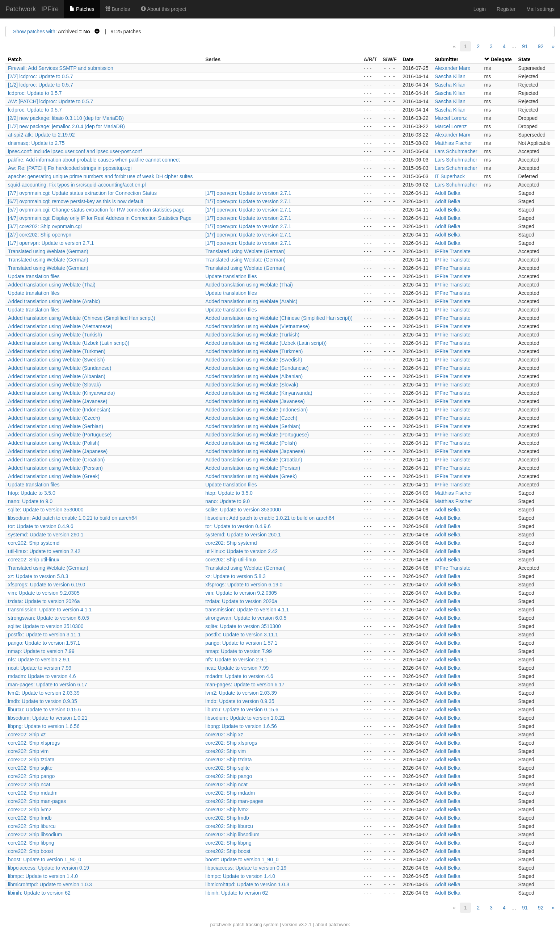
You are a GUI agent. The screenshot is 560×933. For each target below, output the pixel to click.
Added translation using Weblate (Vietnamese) (60, 326)
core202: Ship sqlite (30, 768)
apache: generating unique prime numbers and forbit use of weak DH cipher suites (100, 176)
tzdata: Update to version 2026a (44, 601)
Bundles (118, 9)
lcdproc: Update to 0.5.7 (35, 93)
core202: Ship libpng (31, 843)
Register (506, 9)
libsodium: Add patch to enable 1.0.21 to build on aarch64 (72, 518)
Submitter (447, 59)
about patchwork (332, 924)
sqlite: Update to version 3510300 (46, 626)
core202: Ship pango (31, 776)
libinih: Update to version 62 (39, 893)
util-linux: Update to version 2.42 (44, 551)
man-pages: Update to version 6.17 (48, 685)
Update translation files (34, 276)
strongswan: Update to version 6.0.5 (49, 618)
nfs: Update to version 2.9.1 (39, 660)
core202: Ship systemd (34, 543)
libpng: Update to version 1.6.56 (44, 726)
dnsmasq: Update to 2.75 (36, 143)
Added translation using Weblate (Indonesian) (59, 410)
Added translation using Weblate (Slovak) (54, 385)
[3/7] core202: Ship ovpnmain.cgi (45, 226)
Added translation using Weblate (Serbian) (56, 426)
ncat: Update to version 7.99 (40, 668)
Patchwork (21, 9)
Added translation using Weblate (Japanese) (58, 451)
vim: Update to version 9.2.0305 (44, 593)
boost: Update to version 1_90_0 (45, 859)
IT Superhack (450, 176)
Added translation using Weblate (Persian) (55, 468)
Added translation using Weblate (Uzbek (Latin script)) (69, 343)
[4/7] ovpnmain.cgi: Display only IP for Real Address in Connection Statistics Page (100, 218)
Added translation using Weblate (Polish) (54, 443)
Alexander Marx (452, 68)
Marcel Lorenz (451, 118)
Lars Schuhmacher (456, 151)
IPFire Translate (453, 251)
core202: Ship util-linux (34, 560)
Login (480, 9)
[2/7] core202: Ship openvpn (40, 235)
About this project (163, 9)
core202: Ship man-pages (37, 801)
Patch (15, 59)
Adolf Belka (448, 193)
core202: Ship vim (28, 751)
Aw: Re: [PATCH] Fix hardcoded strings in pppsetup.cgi (70, 168)
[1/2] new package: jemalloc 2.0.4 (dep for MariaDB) (66, 126)
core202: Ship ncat (29, 785)
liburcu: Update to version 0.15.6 (45, 710)
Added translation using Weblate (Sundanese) (60, 368)
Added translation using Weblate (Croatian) (56, 460)
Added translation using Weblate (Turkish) (55, 335)
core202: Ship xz (27, 735)
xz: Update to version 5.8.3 (38, 576)
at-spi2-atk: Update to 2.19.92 (41, 135)
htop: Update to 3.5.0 (32, 493)
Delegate (501, 59)
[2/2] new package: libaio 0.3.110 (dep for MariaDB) (66, 118)
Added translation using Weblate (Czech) (54, 418)
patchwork (221, 924)
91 (525, 46)
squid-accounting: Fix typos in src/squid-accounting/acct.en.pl (77, 185)
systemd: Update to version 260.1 (46, 535)
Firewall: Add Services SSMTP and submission (61, 68)
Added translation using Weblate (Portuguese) (60, 435)
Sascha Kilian (450, 76)
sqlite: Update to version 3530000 (46, 510)
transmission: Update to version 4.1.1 (50, 610)
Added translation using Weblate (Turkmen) (57, 351)
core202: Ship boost (31, 851)
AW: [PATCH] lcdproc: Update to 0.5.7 (50, 101)
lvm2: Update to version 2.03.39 (44, 693)
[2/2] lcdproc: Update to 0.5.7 (41, 76)
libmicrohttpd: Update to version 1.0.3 (50, 884)
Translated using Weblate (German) (48, 251)
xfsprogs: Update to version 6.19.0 (47, 585)
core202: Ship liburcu (32, 826)
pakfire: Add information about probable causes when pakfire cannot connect (94, 160)
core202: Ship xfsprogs (34, 743)
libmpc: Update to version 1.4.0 (43, 876)
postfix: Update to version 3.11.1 (44, 635)
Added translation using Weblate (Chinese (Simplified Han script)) (82, 318)
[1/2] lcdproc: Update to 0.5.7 (41, 85)
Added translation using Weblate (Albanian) (57, 376)
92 (541, 46)
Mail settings (540, 9)
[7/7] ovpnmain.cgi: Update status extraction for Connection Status (82, 193)
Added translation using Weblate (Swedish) (56, 360)
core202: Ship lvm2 (30, 809)
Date (408, 59)
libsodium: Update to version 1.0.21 (48, 718)
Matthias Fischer (453, 143)
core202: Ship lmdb (30, 818)
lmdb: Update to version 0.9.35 (43, 701)
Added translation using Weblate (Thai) (52, 285)
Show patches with (34, 32)
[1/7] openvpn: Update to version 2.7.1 (248, 193)
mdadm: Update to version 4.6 (42, 676)
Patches (82, 9)
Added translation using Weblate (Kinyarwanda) (61, 393)
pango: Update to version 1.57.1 (44, 643)
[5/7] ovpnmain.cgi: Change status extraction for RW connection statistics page (96, 210)
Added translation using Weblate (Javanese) (58, 401)
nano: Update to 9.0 (30, 501)
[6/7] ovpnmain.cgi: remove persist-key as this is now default (76, 201)
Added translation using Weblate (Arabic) (54, 301)
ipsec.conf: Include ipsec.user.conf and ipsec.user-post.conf (75, 151)
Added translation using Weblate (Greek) (54, 476)
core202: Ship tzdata (31, 760)
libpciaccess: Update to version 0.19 (49, 868)
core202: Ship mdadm (33, 793)
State (524, 59)
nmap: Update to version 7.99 (41, 651)
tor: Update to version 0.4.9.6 (41, 526)
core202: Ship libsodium (35, 834)
